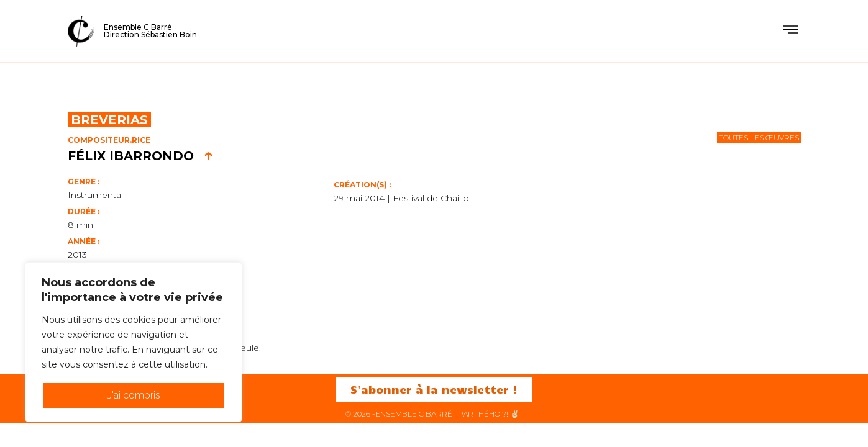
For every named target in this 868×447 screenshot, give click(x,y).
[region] (134, 342)
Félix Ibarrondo (140, 156)
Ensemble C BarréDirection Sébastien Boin (150, 31)
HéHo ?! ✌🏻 (499, 414)
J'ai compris (134, 395)
